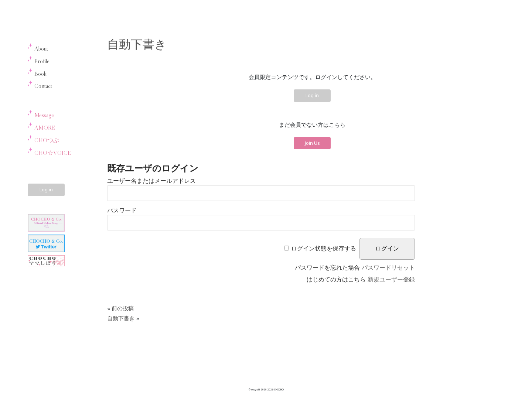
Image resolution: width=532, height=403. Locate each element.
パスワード (122, 210)
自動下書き (137, 44)
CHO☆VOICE (53, 153)
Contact (43, 86)
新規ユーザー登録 (391, 279)
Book (40, 74)
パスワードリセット (388, 268)
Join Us (312, 143)
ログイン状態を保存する (324, 248)
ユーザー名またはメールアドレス (151, 181)
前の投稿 (123, 308)
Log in (46, 189)
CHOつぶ (47, 140)
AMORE (45, 127)
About (41, 48)
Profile (42, 61)
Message (44, 115)
